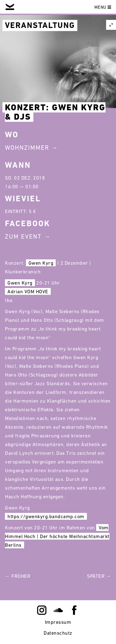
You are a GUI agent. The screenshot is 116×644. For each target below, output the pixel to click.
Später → (99, 576)
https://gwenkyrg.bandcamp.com (46, 516)
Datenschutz (58, 633)
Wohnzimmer (27, 148)
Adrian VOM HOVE (28, 291)
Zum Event (23, 236)
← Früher (18, 576)
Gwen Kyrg (41, 263)
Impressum (58, 622)
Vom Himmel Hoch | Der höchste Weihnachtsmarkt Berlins (57, 536)
